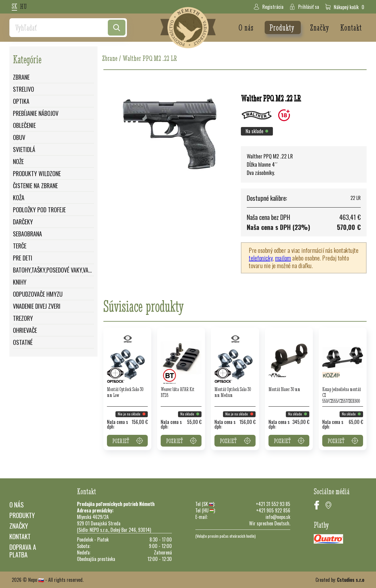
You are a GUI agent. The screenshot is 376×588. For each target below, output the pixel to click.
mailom (283, 258)
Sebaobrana (27, 234)
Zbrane (21, 77)
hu (23, 7)
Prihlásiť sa (304, 7)
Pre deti (23, 258)
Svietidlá (24, 149)
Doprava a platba (23, 551)
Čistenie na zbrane (35, 186)
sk (14, 7)
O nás (247, 27)
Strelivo (23, 89)
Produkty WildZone (37, 173)
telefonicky (261, 258)
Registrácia (268, 7)
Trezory (23, 318)
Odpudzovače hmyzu (38, 294)
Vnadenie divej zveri (37, 306)
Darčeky (23, 222)
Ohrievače (25, 330)
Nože (18, 161)
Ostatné (23, 342)
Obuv (19, 137)
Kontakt (351, 27)
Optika (21, 101)
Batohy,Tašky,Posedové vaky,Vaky (53, 270)
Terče (20, 246)
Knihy (20, 282)
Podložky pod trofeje (39, 210)
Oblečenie (24, 125)
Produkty (283, 27)
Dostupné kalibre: (267, 198)
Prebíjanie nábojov (36, 113)
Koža (19, 198)
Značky (320, 27)
